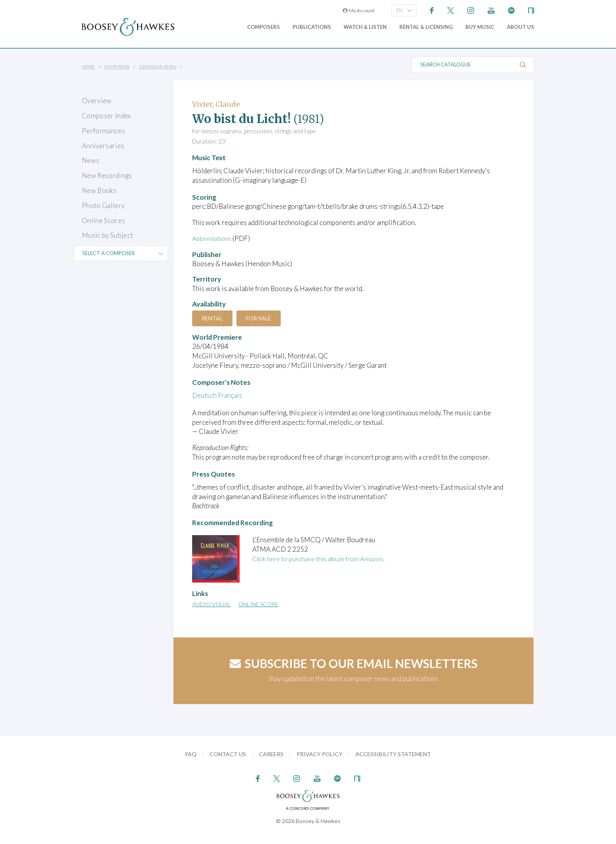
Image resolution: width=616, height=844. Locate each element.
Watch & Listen (365, 27)
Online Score (258, 604)
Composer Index (107, 116)
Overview (97, 101)
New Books (99, 190)
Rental (213, 318)
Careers (271, 754)
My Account (359, 10)
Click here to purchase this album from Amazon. (321, 559)
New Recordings (107, 175)
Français (230, 395)
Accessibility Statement (393, 754)
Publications (312, 27)
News (91, 160)
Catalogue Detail (158, 66)
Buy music (480, 27)
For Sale (261, 318)
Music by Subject (107, 235)
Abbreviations (213, 238)
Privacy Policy (319, 754)
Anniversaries (103, 146)
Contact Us (228, 754)
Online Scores (103, 220)
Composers (264, 27)
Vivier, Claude (216, 104)
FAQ (191, 754)
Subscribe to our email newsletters (354, 663)
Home (88, 66)
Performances (103, 131)
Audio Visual (211, 604)
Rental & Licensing (426, 27)
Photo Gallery (103, 205)
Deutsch (204, 395)
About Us (521, 27)
